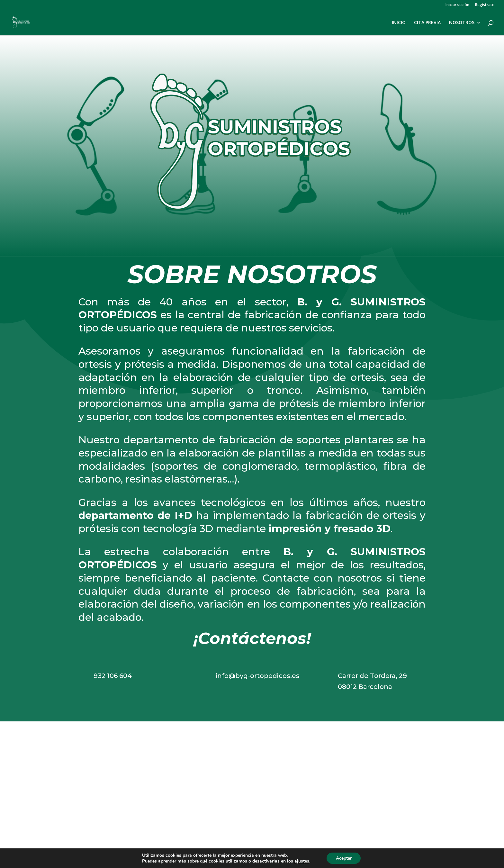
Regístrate (485, 5)
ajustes (301, 861)
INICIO (399, 23)
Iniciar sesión (457, 5)
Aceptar (344, 858)
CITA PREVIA (427, 23)
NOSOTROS (462, 23)
